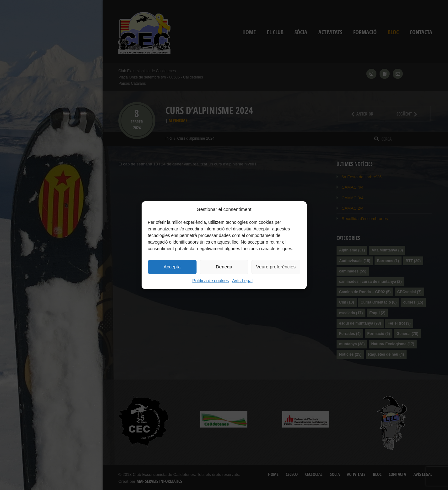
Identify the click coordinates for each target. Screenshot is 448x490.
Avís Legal (242, 281)
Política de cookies (211, 281)
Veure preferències (276, 267)
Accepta (172, 267)
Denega (224, 267)
